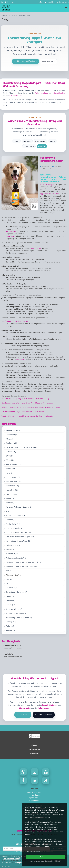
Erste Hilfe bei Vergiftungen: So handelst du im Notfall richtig (25, 398)
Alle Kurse (42, 146)
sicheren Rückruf (16, 96)
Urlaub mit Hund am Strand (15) (18, 532)
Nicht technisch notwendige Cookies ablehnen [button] (45, 861)
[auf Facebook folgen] (6, 2)
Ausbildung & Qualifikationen (26, 61)
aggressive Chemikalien (50, 194)
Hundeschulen (34, 753)
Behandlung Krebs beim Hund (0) (19, 618)
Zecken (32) (10, 583)
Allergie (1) (10, 439)
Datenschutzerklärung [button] (34, 852)
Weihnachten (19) (13, 545)
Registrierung (63, 2)
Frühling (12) (11, 622)
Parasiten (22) (11, 494)
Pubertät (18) (11, 503)
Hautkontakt (11, 231)
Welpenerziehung (41, 93)
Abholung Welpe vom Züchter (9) (19, 507)
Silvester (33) (11, 511)
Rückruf (53, 141)
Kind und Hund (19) (13, 481)
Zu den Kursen (23, 715)
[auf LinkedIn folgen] (9, 2)
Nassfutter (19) (12, 490)
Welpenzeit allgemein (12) (16, 558)
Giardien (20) (11, 452)
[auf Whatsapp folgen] (13, 2)
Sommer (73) (11, 520)
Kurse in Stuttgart (50, 705)
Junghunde (27, 141)
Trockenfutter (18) (13, 524)
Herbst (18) (10, 469)
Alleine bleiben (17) (13, 464)
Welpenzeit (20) (12, 554)
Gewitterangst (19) (13, 430)
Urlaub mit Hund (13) (14, 528)
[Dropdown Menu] (66, 8)
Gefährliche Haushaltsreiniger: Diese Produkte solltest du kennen (27, 403)
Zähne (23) (10, 596)
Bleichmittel (36, 248)
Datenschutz (15, 856)
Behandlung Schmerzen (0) (16, 592)
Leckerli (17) (11, 605)
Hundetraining (29, 146)
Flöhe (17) (10, 460)
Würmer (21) (11, 579)
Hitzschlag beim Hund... (12, 646)
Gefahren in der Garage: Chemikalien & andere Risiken (23, 412)
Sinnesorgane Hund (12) (15, 515)
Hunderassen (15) (13, 477)
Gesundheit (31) (12, 435)
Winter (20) (10, 571)
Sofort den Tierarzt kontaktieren (16, 321)
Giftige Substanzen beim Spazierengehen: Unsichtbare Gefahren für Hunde (31, 407)
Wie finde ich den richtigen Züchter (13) (21, 566)
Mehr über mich (48, 61)
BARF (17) (10, 456)
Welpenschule (43, 708)
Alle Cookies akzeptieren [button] (45, 857)
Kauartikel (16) (11, 600)
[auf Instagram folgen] (2, 2)
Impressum (5, 856)
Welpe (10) (10, 549)
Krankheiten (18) (12, 486)
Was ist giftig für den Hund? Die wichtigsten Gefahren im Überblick (27, 416)
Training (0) (10, 626)
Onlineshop (34, 745)
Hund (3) (9, 473)
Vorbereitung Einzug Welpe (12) (18, 541)
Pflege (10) (10, 498)
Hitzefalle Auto (9, 654)
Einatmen (10, 236)
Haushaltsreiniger (47, 184)
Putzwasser (21, 359)
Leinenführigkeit (59, 93)
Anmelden (49, 2)
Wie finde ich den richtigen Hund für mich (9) (23, 562)
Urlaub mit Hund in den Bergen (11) (20, 537)
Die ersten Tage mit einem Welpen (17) (21, 447)
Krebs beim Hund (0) (14, 609)
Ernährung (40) (12, 443)
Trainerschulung (34, 749)
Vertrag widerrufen (11, 859)
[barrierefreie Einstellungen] (41, 2)
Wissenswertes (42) (13, 575)
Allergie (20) (10, 630)
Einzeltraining (25, 708)
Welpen (16, 141)
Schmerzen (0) (11, 588)
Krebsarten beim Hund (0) (16, 613)
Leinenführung (40, 141)
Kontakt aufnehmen (44, 715)
